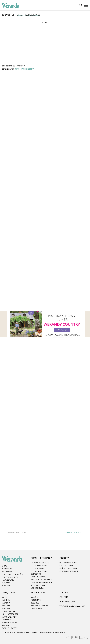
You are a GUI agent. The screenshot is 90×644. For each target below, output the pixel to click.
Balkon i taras (66, 565)
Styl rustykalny (38, 568)
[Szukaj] (81, 5)
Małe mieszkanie (38, 577)
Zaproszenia (36, 608)
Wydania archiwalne (72, 606)
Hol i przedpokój (10, 614)
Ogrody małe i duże (68, 563)
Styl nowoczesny (39, 571)
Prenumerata (67, 602)
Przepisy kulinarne (39, 606)
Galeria (64, 597)
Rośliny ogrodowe (68, 568)
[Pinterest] (77, 638)
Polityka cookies (10, 577)
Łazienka (6, 606)
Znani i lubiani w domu (41, 582)
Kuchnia (6, 600)
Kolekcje (35, 603)
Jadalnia (6, 603)
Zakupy (64, 592)
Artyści (34, 597)
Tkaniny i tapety (9, 628)
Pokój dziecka (9, 611)
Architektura (37, 588)
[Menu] (86, 5)
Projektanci (36, 600)
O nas (4, 566)
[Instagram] (68, 638)
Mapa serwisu (8, 580)
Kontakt (6, 586)
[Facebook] (72, 638)
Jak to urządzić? (10, 617)
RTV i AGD (6, 625)
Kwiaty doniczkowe (69, 571)
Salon (5, 597)
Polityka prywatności (12, 574)
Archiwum (7, 569)
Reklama (6, 583)
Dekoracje (7, 620)
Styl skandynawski (39, 565)
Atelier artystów (38, 585)
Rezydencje (36, 574)
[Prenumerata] (81, 638)
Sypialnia (6, 608)
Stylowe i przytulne (40, 563)
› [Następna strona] (74, 533)
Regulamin (7, 571)
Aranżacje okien (10, 623)
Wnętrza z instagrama (41, 580)
